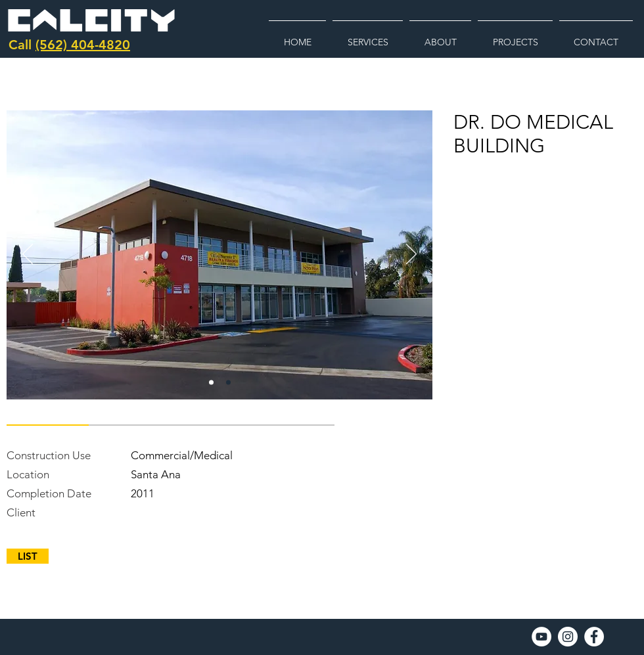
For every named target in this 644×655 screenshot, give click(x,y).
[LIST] (28, 556)
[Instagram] (568, 637)
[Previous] (28, 255)
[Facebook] (594, 637)
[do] (211, 383)
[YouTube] (541, 637)
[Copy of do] (228, 383)
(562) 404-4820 (83, 45)
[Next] (411, 255)
